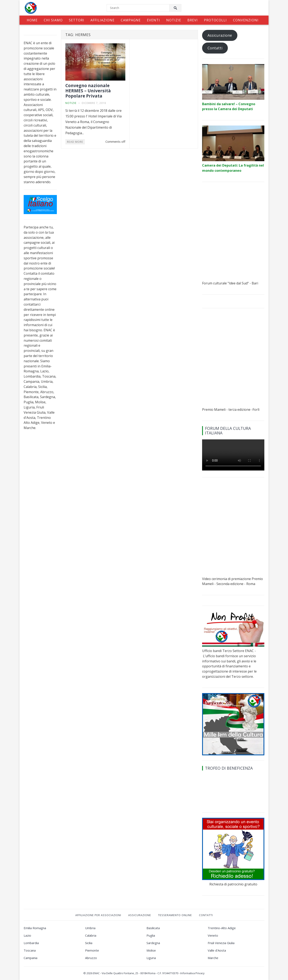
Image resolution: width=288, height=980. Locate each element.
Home (32, 20)
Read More (75, 142)
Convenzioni (246, 20)
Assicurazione (220, 35)
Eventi (153, 20)
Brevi (193, 20)
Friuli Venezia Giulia (221, 943)
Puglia (151, 935)
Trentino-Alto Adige (222, 928)
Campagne (131, 20)
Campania (31, 958)
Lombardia (31, 943)
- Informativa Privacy (192, 973)
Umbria (90, 928)
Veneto (213, 935)
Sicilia (89, 943)
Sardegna (153, 943)
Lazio (27, 935)
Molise (151, 950)
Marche (213, 958)
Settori (77, 20)
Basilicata (153, 928)
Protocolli (215, 20)
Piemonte (92, 950)
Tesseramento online (175, 915)
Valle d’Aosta (217, 950)
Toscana (30, 950)
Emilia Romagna (35, 928)
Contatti (215, 48)
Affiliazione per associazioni (98, 915)
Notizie (174, 20)
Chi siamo (53, 20)
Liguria (151, 958)
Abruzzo (91, 958)
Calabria (91, 935)
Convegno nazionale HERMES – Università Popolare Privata (88, 91)
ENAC (96, 973)
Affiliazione (103, 20)
